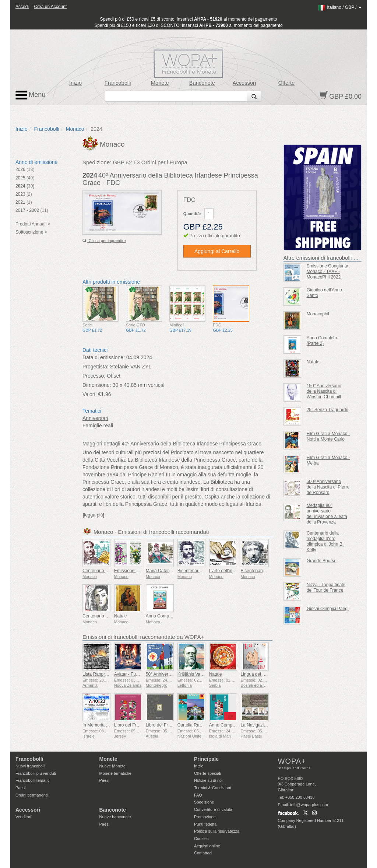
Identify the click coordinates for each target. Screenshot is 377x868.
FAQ (198, 795)
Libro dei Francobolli (134, 725)
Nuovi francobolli (30, 766)
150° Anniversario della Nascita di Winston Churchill (324, 391)
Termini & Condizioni (212, 788)
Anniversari (95, 418)
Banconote (202, 83)
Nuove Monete (113, 766)
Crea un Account (50, 7)
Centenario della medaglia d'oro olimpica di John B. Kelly (325, 541)
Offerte (287, 83)
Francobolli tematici (33, 780)
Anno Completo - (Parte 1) (172, 616)
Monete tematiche (115, 773)
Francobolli (118, 83)
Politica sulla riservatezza (217, 831)
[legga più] (94, 515)
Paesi (21, 788)
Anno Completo (224, 725)
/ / (340, 7)
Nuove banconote (115, 817)
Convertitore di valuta (213, 809)
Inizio (75, 83)
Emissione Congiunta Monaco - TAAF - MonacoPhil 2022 (327, 272)
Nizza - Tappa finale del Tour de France (326, 587)
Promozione (205, 817)
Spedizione (204, 802)
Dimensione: (97, 385)
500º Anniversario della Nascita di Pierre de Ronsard (328, 487)
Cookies (201, 839)
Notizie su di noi (208, 780)
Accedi (22, 7)
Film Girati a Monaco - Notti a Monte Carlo (328, 436)
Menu (31, 95)
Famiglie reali (98, 426)
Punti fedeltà (205, 824)
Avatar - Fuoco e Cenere (138, 674)
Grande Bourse (322, 561)
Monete (160, 83)
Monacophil (318, 314)
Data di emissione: (104, 357)
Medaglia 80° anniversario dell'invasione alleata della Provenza (327, 514)
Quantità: (192, 214)
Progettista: (96, 367)
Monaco (75, 129)
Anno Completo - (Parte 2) (323, 341)
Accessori (244, 83)
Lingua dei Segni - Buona (266, 674)
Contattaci (203, 853)
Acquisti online (207, 846)
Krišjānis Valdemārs (197, 674)
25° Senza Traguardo (328, 410)
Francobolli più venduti (36, 773)
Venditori (23, 817)
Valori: (90, 394)
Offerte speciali (207, 773)
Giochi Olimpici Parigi (328, 609)
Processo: (94, 376)
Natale (121, 616)
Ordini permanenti (31, 795)
